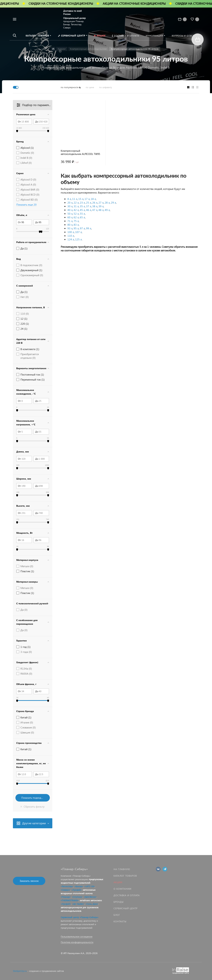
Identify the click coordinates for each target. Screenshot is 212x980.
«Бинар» (79, 886)
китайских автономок (91, 900)
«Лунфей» (77, 890)
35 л (82, 206)
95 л (76, 228)
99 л (89, 228)
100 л (71, 232)
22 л (76, 202)
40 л (70, 210)
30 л (70, 206)
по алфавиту (105, 87)
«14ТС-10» (90, 886)
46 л (89, 210)
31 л (76, 206)
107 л (78, 232)
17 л (87, 199)
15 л (81, 199)
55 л (82, 214)
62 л (76, 217)
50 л (70, 214)
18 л (93, 199)
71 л (70, 221)
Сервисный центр (126, 908)
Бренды (119, 902)
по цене (90, 87)
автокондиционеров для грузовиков (79, 907)
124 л (71, 239)
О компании (122, 889)
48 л (101, 210)
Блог (117, 915)
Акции (118, 882)
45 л (82, 210)
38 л (95, 206)
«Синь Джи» (92, 904)
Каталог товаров (125, 876)
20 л (70, 202)
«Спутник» (77, 897)
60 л (70, 217)
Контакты (120, 921)
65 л (82, 217)
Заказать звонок (29, 881)
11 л (75, 199)
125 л (78, 239)
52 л (76, 214)
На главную (122, 869)
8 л (69, 199)
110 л (71, 236)
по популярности (70, 87)
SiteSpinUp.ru (20, 971)
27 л (101, 202)
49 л (107, 210)
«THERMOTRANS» (70, 900)
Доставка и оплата (127, 895)
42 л (76, 210)
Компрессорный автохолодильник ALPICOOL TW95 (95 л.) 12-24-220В (80, 152)
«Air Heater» (78, 904)
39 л (101, 206)
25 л (89, 202)
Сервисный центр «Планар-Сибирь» (80, 917)
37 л (89, 206)
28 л (107, 202)
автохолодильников (71, 911)
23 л (82, 202)
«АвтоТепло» (90, 897)
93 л (70, 228)
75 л (76, 221)
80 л (70, 225)
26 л (95, 202)
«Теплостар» (67, 886)
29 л (113, 202)
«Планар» (66, 897)
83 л (76, 225)
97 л (82, 228)
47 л (95, 210)
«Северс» (65, 890)
